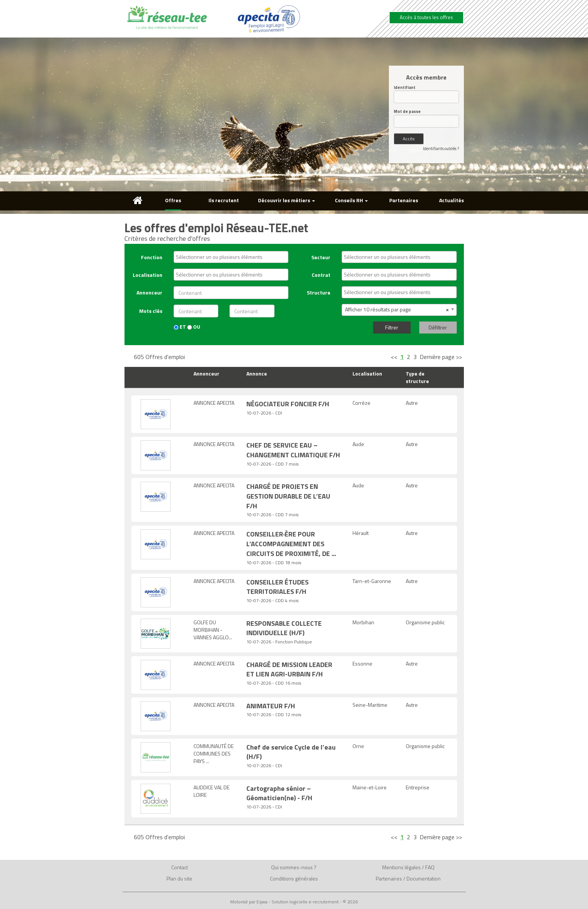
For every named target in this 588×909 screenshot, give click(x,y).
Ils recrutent (224, 200)
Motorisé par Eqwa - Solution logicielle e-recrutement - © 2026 (294, 902)
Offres (173, 200)
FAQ (430, 867)
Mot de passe (407, 112)
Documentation (424, 878)
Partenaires (404, 200)
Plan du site (179, 878)
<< (394, 357)
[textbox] (233, 257)
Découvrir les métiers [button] (286, 200)
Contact (180, 867)
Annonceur (149, 292)
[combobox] (231, 257)
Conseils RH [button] (351, 200)
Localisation (148, 275)
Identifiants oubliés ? (441, 149)
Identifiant (405, 88)
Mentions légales (401, 867)
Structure (319, 292)
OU (194, 327)
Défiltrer (438, 327)
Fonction (152, 257)
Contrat (321, 275)
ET (180, 327)
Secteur (321, 257)
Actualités (451, 200)
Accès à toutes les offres (426, 17)
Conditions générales (294, 878)
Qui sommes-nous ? (294, 867)
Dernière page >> (441, 357)
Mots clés (151, 311)
